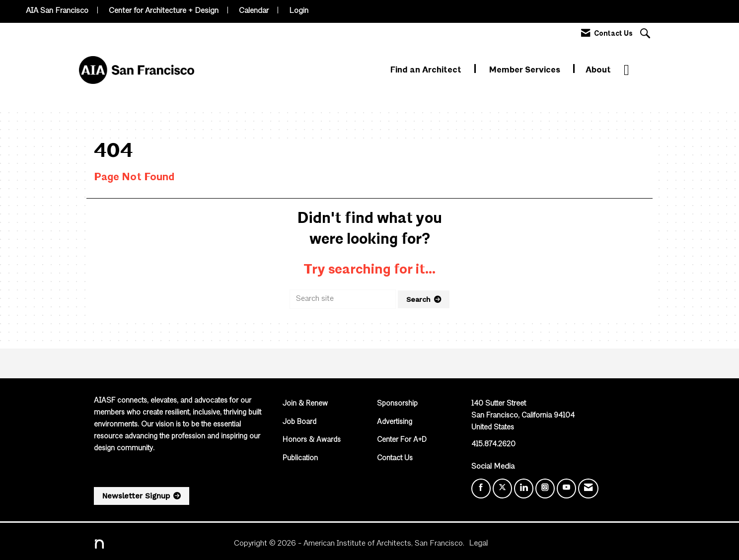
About (598, 70)
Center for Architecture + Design (164, 11)
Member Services (526, 70)
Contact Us (395, 458)
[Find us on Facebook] (481, 489)
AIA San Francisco (57, 11)
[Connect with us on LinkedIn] (524, 489)
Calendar (254, 11)
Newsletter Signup (136, 496)
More (634, 70)
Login (299, 11)
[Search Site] (646, 35)
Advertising (395, 422)
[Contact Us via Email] (588, 489)
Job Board (299, 422)
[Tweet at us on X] (502, 489)
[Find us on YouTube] (566, 489)
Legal (478, 544)
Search (418, 299)
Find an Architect (427, 70)
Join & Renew (305, 404)
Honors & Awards (312, 440)
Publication (300, 458)
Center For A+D (402, 440)
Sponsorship (397, 404)
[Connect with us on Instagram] (545, 489)
